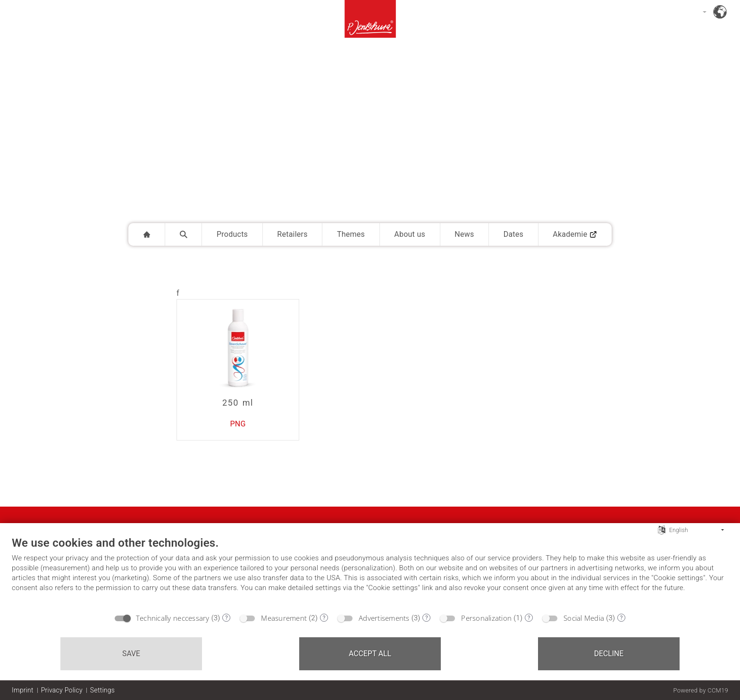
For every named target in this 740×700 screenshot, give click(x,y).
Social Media (584, 618)
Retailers (292, 234)
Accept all (370, 654)
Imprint (23, 690)
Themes (351, 234)
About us (410, 234)
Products (232, 234)
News (464, 234)
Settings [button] (102, 690)
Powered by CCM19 (701, 690)
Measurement (284, 618)
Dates (513, 234)
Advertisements (384, 618)
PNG (238, 424)
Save (131, 654)
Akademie (575, 234)
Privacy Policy (62, 690)
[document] (370, 572)
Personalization (486, 618)
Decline (609, 654)
